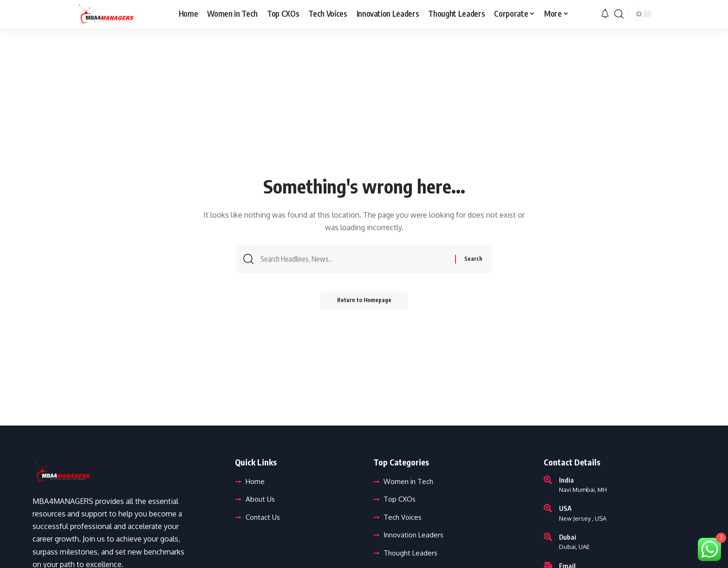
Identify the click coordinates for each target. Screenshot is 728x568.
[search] (619, 14)
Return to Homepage (364, 302)
